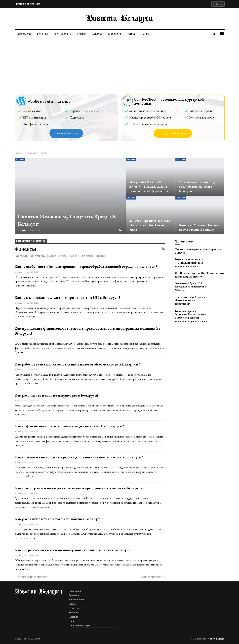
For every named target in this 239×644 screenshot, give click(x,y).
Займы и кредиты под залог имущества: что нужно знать (150, 225)
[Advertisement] (119, 63)
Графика (73, 256)
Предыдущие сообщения (32, 577)
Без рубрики (22, 256)
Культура (97, 34)
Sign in (218, 4)
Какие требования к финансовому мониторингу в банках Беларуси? (73, 550)
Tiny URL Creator (217, 639)
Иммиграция (87, 256)
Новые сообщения (151, 577)
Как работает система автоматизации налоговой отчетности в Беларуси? (77, 364)
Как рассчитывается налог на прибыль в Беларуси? (59, 519)
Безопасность (38, 256)
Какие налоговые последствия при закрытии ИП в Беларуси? (67, 297)
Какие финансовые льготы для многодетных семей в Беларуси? (69, 426)
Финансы (42, 34)
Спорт (147, 34)
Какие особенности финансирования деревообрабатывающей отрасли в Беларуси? (86, 266)
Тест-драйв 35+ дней (173, 133)
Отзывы (45, 124)
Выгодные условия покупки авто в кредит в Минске (199, 227)
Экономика (24, 34)
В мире (63, 256)
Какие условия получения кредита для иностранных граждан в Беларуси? (79, 457)
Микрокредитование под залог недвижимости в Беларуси (197, 187)
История (132, 34)
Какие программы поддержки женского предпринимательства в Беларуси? (80, 488)
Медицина (115, 34)
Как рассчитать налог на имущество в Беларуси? (57, 395)
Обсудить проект (66, 133)
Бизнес (81, 34)
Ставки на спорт (81, 625)
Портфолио (30, 124)
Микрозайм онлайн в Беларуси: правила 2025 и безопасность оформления (149, 187)
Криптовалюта (62, 34)
